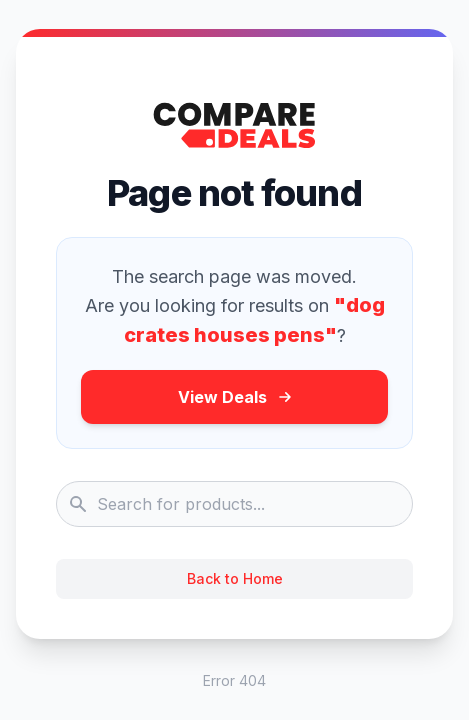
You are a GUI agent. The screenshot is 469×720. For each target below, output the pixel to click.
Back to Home (235, 578)
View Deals (236, 397)
